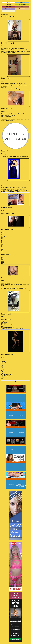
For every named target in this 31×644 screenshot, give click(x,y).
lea (13, 301)
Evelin (14, 170)
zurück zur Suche (4, 14)
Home (8, 2)
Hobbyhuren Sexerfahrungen (15, 458)
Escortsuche (8, 5)
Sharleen (16, 200)
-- (2, 182)
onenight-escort (7, 229)
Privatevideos (15, 406)
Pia (16, 99)
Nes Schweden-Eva (8, 43)
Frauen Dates (8, 7)
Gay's (22, 7)
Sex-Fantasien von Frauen (15, 441)
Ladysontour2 (6, 314)
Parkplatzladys (7, 208)
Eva (14, 30)
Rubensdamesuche (22, 5)
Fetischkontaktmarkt (15, 389)
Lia (15, 342)
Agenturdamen (7, 108)
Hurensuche (22, 2)
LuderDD (5, 151)
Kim (16, 221)
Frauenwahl (6, 78)
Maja (14, 66)
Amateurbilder (15, 475)
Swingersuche (8, 9)
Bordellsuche (22, 9)
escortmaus (13, 271)
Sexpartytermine (8, 11)
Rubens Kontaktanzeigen (15, 423)
